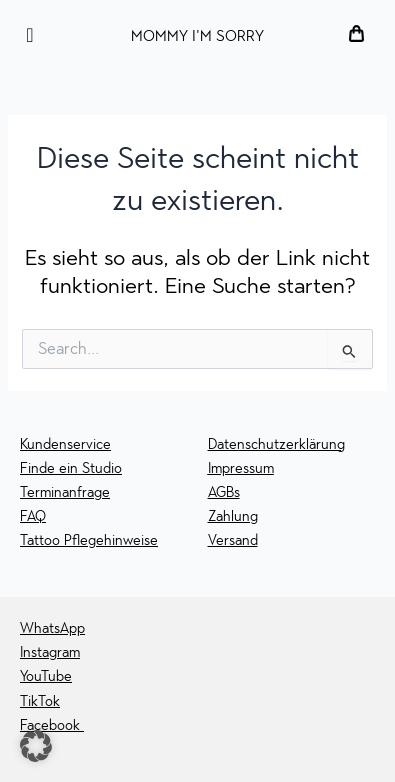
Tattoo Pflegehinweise (89, 540)
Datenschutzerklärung (276, 444)
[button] (36, 746)
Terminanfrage (65, 492)
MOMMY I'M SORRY (197, 36)
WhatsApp (52, 628)
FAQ (33, 516)
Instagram (50, 652)
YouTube (46, 676)
